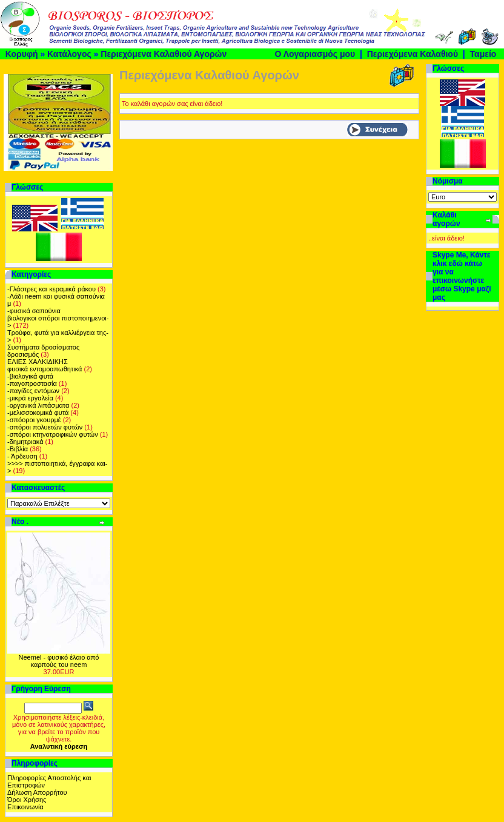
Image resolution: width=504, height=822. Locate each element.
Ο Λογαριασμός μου (315, 54)
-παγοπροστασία (32, 383)
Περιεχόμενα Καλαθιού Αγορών (164, 54)
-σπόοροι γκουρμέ (34, 420)
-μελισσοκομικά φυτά (38, 413)
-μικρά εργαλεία (30, 398)
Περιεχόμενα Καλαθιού (413, 54)
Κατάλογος (69, 54)
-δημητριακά (25, 442)
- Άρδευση (22, 456)
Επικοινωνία (25, 807)
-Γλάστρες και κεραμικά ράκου (51, 289)
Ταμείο (483, 54)
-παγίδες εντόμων (33, 391)
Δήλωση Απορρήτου (37, 792)
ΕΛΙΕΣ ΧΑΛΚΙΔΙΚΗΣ (38, 362)
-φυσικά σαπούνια (34, 311)
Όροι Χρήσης (27, 800)
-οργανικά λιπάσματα (38, 405)
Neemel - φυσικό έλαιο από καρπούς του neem (59, 661)
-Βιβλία (18, 449)
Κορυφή (22, 54)
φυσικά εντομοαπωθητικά (45, 369)
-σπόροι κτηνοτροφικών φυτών (53, 434)
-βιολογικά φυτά (30, 376)
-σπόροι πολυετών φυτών (45, 427)
